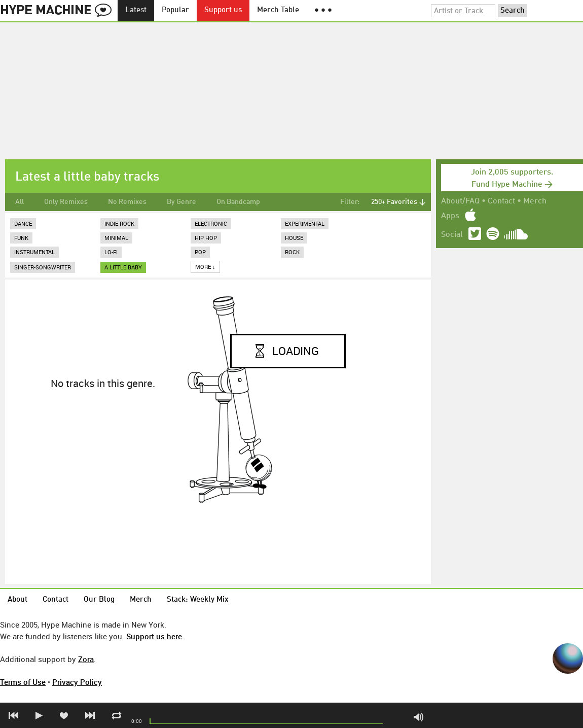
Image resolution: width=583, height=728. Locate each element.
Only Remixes (66, 202)
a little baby (123, 267)
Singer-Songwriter (43, 267)
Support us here (154, 636)
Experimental (305, 223)
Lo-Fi (111, 252)
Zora (86, 659)
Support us (223, 10)
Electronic (211, 223)
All (20, 202)
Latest (136, 10)
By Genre (181, 202)
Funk (21, 238)
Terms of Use (23, 682)
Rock (292, 252)
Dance (23, 223)
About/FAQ (460, 201)
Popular (175, 10)
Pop (200, 252)
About (17, 600)
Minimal (116, 238)
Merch (535, 201)
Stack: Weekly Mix (198, 600)
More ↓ (205, 267)
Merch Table (278, 10)
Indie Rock (119, 223)
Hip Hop (206, 238)
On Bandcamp (238, 202)
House (294, 238)
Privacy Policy (77, 682)
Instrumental (34, 252)
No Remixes (127, 202)
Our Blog (99, 600)
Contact (501, 201)
